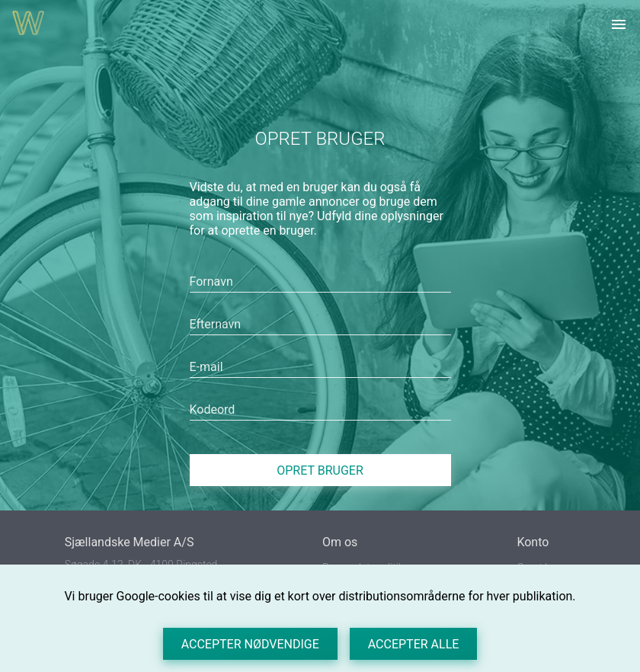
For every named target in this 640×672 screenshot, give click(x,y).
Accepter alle (414, 644)
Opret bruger (320, 470)
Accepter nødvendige (250, 644)
